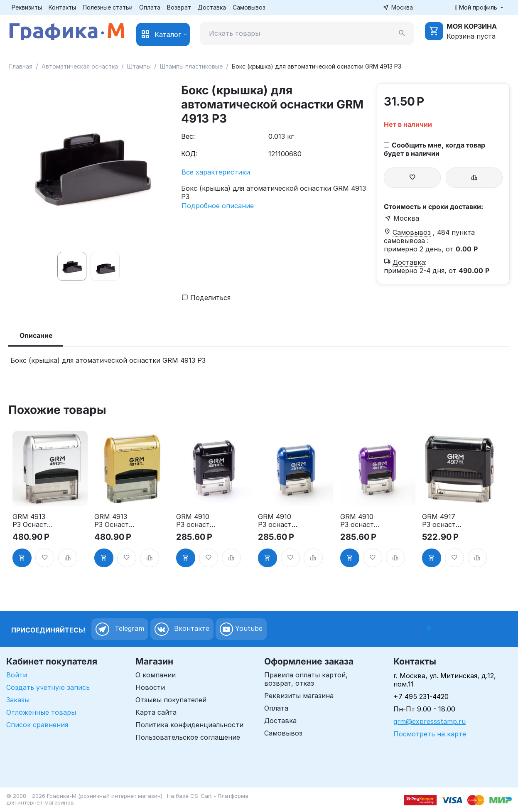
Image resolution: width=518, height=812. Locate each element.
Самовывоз (249, 7)
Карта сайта (156, 712)
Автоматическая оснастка (80, 66)
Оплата (150, 7)
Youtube (241, 629)
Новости (150, 687)
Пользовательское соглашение (188, 737)
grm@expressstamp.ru (430, 721)
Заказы (18, 700)
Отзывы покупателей (171, 700)
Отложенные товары (41, 712)
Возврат (179, 7)
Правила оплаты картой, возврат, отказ (306, 679)
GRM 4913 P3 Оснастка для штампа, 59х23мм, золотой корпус (115, 521)
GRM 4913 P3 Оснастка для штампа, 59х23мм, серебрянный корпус (33, 521)
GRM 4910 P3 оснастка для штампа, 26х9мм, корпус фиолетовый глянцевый (361, 521)
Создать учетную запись (48, 687)
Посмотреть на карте (430, 734)
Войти (17, 675)
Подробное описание (218, 206)
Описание (36, 335)
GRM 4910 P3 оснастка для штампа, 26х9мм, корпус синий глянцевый (279, 521)
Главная (21, 66)
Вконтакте (182, 629)
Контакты (62, 7)
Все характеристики (216, 172)
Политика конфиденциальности (189, 725)
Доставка (212, 7)
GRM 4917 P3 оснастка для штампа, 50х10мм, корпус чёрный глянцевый (443, 521)
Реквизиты (27, 7)
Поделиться (206, 298)
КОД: (189, 154)
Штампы (139, 66)
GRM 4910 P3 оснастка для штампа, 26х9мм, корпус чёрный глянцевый (197, 521)
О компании (156, 675)
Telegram (120, 629)
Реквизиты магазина (299, 696)
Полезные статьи (108, 7)
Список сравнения (37, 725)
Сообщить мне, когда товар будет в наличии (435, 149)
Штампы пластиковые (191, 66)
